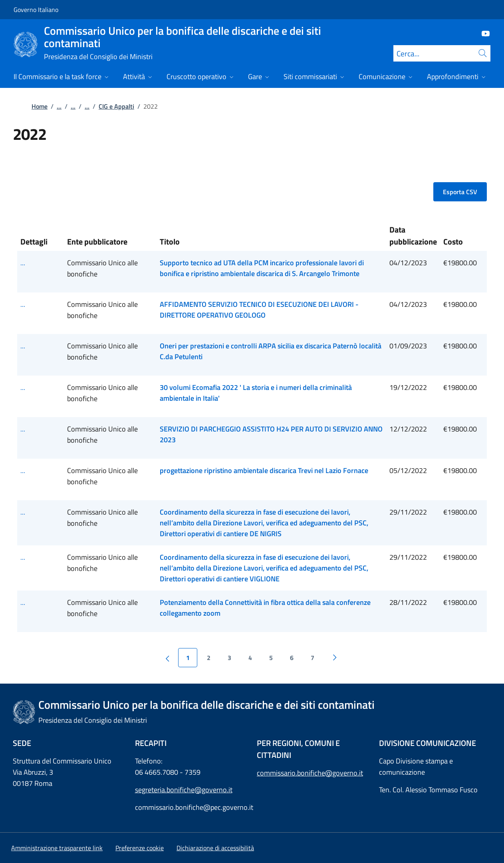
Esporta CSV (460, 192)
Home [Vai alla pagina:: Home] (40, 106)
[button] (140, 848)
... (59, 106)
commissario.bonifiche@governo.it (310, 773)
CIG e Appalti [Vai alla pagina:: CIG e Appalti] (116, 106)
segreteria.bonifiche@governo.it (184, 790)
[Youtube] (482, 33)
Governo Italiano (36, 10)
